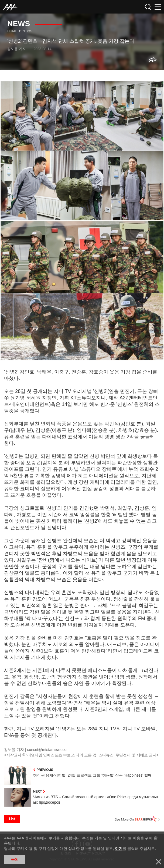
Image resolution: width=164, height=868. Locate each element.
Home (12, 31)
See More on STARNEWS (138, 819)
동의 (15, 859)
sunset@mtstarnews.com (48, 750)
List (12, 819)
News (27, 31)
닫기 (159, 862)
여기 (119, 849)
